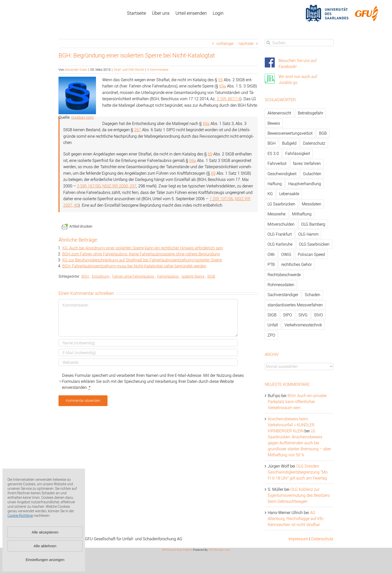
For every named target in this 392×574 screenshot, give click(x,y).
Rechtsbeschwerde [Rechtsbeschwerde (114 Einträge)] (284, 275)
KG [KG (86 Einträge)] (270, 194)
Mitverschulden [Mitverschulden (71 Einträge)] (281, 224)
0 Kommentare (158, 69)
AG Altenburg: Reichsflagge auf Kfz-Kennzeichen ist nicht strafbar (296, 519)
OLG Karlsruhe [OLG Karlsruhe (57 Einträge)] (280, 244)
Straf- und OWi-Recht (129, 69)
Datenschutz (322, 539)
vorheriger (225, 43)
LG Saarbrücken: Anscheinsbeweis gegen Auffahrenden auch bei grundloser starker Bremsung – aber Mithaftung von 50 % (299, 443)
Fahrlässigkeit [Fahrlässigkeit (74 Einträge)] (298, 153)
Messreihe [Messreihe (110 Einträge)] (276, 214)
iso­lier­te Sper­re (193, 276)
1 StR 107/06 (221, 199)
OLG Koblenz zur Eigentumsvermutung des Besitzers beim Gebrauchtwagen (299, 495)
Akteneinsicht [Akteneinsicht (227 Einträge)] (279, 113)
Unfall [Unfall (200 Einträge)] (273, 325)
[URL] (148, 362)
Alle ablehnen (45, 546)
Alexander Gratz (76, 69)
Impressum (298, 539)
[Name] (148, 343)
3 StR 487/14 (228, 99)
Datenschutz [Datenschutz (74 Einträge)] (314, 143)
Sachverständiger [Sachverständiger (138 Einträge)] (283, 295)
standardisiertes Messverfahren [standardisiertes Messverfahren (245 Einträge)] (295, 305)
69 (220, 80)
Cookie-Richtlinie (20, 515)
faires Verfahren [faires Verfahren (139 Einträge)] (307, 163)
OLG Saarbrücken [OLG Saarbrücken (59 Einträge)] (314, 244)
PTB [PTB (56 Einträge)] (271, 264)
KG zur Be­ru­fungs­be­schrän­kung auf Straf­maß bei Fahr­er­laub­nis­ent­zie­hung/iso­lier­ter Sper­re (142, 260)
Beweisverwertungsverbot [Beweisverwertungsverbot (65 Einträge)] (290, 133)
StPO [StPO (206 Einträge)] (287, 315)
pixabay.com (82, 117)
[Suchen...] (299, 43)
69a (223, 86)
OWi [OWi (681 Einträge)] (271, 254)
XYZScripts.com (220, 550)
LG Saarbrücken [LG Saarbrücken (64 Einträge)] (281, 204)
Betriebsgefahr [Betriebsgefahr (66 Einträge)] (310, 113)
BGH (85, 276)
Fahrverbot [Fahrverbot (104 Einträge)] (277, 163)
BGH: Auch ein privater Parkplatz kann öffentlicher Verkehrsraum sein (297, 402)
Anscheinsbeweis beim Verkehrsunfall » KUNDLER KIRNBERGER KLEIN (291, 425)
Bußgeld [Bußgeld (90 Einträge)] (289, 143)
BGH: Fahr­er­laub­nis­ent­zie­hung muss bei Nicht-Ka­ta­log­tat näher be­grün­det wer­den (134, 266)
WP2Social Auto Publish (177, 550)
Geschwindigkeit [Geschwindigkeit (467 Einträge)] (282, 174)
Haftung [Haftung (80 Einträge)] (275, 184)
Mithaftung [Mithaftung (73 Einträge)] (302, 214)
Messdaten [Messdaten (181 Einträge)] (311, 204)
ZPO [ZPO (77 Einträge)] (271, 335)
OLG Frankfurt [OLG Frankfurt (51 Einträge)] (280, 234)
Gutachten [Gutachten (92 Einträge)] (312, 174)
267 (138, 130)
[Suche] (268, 43)
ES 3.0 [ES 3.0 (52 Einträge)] (273, 153)
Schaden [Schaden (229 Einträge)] (312, 295)
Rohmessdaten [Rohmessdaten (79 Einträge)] (281, 285)
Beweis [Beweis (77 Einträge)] (274, 123)
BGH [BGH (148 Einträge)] (271, 143)
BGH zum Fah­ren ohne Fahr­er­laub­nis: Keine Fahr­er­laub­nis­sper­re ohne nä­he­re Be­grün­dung (141, 254)
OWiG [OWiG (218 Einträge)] (286, 254)
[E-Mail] (148, 352)
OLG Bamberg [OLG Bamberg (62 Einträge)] (313, 224)
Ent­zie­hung (100, 276)
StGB (211, 276)
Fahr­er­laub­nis (168, 276)
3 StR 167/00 (89, 186)
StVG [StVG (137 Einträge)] (303, 315)
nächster (246, 43)
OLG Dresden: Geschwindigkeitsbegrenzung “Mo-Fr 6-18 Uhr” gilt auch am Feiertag (298, 472)
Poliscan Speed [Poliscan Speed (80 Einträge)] (311, 254)
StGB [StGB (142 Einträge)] (272, 315)
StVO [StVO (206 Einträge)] (318, 315)
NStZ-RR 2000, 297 (119, 186)
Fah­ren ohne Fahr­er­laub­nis (133, 276)
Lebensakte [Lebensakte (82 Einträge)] (289, 194)
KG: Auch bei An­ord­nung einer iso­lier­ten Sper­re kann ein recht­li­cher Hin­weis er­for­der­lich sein (143, 248)
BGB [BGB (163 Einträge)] (323, 133)
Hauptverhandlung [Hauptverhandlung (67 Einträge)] (305, 184)
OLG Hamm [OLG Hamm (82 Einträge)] (308, 234)
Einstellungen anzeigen (45, 560)
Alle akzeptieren (45, 532)
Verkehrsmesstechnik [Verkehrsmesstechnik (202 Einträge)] (303, 325)
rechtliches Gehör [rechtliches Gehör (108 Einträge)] (296, 264)
